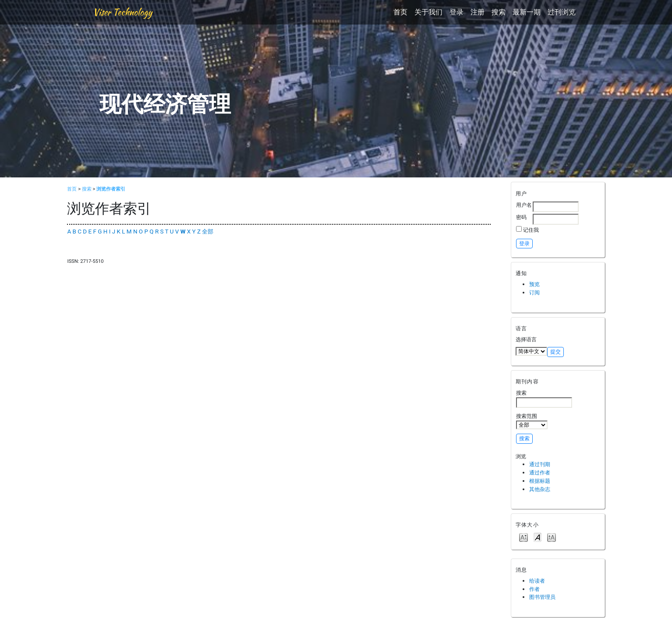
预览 (534, 284)
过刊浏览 (562, 12)
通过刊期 (540, 464)
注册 (477, 12)
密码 (521, 217)
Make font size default (538, 537)
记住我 (531, 230)
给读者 (537, 581)
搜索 (499, 12)
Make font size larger (552, 537)
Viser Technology (122, 12)
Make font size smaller (523, 537)
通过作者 (540, 472)
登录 (456, 12)
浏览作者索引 (111, 189)
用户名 (524, 205)
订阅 (534, 292)
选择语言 (526, 339)
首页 (400, 12)
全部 (208, 232)
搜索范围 (532, 421)
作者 (534, 589)
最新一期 (527, 12)
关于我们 (428, 12)
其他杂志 (540, 489)
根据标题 (540, 481)
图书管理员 (542, 597)
